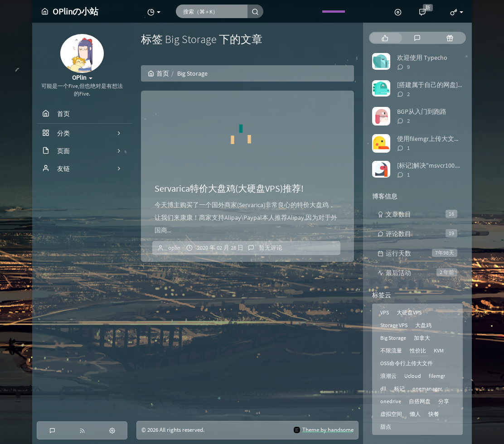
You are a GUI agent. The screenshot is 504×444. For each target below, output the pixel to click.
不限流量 (391, 350)
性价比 (418, 350)
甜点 (386, 427)
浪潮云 (388, 376)
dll (383, 388)
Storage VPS (394, 325)
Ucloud (413, 376)
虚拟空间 (391, 414)
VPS (385, 312)
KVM (439, 350)
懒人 (415, 414)
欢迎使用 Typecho (422, 58)
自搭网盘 (420, 401)
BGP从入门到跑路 (422, 111)
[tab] (385, 38)
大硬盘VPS (409, 312)
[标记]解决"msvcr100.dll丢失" (438, 165)
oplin (174, 248)
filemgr (437, 376)
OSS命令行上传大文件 (407, 363)
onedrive (391, 401)
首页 (158, 73)
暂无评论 (271, 248)
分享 (444, 401)
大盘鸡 (423, 325)
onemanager (427, 388)
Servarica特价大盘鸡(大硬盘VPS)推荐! (229, 188)
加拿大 (422, 338)
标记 (399, 388)
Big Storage (393, 338)
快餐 (434, 414)
